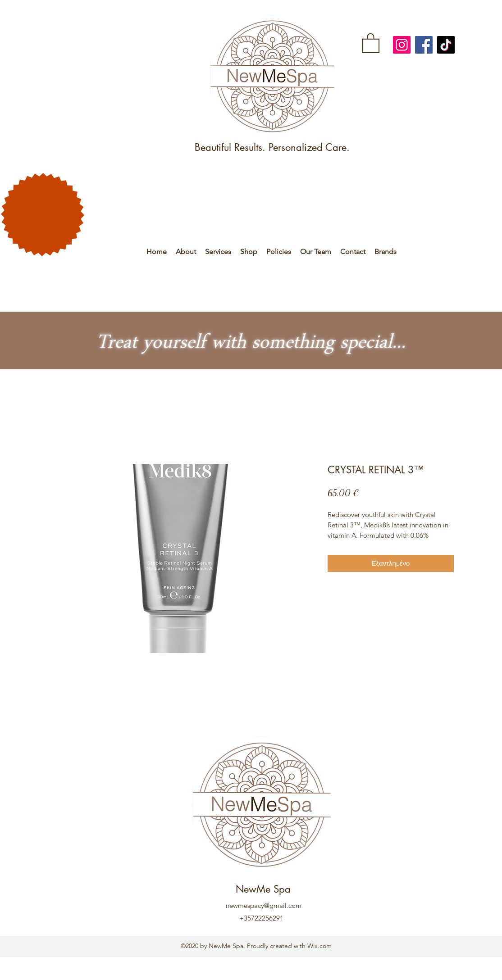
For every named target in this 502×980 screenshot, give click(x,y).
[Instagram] (402, 45)
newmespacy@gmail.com (264, 905)
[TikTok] (446, 45)
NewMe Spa (263, 889)
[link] (371, 42)
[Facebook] (424, 45)
